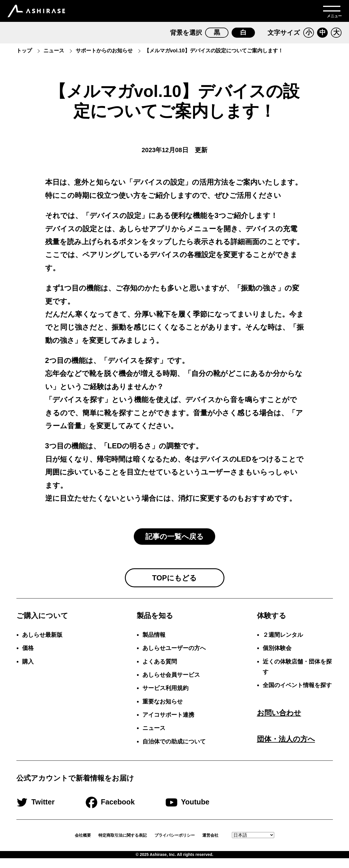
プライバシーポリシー (175, 845)
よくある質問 (160, 671)
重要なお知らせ (163, 711)
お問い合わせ (279, 722)
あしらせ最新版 (42, 645)
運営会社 (213, 845)
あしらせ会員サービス (171, 685)
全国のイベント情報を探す (297, 695)
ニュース (154, 738)
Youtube (200, 812)
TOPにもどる (174, 584)
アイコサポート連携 (168, 724)
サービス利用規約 (165, 698)
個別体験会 (277, 658)
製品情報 (154, 645)
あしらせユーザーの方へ (174, 658)
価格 (28, 658)
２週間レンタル (283, 645)
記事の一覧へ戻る (174, 538)
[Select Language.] (253, 845)
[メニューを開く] (332, 11)
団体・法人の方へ (286, 749)
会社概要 (83, 845)
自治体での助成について (174, 751)
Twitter (48, 812)
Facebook (123, 812)
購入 (28, 671)
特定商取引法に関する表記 (123, 845)
